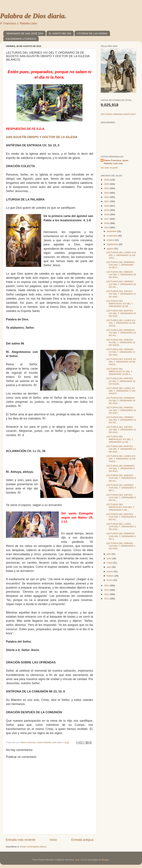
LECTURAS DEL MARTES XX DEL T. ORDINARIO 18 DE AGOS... (121, 381)
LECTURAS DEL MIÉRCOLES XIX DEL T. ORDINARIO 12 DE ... (120, 439)
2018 (107, 214)
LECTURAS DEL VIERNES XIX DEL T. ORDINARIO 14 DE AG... (121, 420)
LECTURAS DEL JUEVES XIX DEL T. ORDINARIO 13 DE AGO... (121, 430)
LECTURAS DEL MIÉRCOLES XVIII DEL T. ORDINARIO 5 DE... (120, 507)
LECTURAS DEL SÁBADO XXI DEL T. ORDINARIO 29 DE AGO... (121, 275)
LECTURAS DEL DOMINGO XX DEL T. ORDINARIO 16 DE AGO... (121, 401)
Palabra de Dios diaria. (33, 16)
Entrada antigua (82, 840)
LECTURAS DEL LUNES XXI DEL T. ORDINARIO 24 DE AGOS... (121, 323)
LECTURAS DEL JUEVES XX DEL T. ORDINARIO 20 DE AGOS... (121, 362)
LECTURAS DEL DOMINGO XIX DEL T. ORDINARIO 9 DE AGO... (121, 468)
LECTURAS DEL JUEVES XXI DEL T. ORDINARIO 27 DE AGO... (121, 294)
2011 (107, 599)
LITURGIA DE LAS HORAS (92, 33)
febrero (111, 576)
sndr (77, 860)
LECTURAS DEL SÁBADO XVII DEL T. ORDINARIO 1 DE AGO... (121, 546)
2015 (107, 227)
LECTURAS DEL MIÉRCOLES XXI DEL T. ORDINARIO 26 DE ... (120, 304)
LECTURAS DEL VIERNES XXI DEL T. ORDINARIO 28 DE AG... (121, 284)
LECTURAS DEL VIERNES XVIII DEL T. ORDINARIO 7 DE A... (121, 488)
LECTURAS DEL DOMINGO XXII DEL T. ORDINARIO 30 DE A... (120, 265)
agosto (110, 249)
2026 (107, 180)
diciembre (112, 231)
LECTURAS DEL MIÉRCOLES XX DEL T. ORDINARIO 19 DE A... (120, 371)
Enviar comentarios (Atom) (33, 847)
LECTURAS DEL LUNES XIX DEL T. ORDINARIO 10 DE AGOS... (121, 459)
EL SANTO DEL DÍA (60, 33)
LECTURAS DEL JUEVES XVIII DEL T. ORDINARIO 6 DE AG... (121, 497)
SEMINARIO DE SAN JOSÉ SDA (25, 33)
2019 (107, 210)
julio (109, 554)
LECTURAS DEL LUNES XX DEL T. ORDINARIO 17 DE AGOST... (121, 391)
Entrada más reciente (21, 840)
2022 (107, 197)
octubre (111, 240)
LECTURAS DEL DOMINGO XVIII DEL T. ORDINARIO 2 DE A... (121, 536)
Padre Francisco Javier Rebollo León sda (116, 162)
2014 (107, 586)
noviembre (112, 236)
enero (110, 580)
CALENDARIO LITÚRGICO (21, 39)
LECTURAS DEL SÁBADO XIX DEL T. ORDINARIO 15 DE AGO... (121, 410)
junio (109, 558)
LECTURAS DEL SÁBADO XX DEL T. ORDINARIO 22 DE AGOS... (121, 342)
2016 (107, 223)
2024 (107, 188)
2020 (107, 206)
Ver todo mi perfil (109, 168)
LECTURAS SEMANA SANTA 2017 (118, 114)
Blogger (105, 860)
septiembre (113, 244)
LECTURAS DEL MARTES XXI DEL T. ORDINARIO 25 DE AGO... (121, 313)
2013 (107, 590)
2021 (107, 201)
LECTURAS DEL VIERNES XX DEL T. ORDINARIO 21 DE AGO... (121, 352)
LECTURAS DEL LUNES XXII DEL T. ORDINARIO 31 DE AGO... (121, 255)
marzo (110, 571)
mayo (110, 563)
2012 (107, 594)
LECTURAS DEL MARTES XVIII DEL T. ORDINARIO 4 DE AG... (121, 517)
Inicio (53, 840)
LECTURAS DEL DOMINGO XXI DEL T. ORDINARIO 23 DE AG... (121, 333)
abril (109, 567)
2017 (107, 219)
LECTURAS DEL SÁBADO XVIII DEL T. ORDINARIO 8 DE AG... (121, 478)
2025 (107, 184)
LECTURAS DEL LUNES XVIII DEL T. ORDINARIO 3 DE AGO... (121, 527)
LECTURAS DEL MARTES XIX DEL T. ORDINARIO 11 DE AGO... (121, 449)
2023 (107, 193)
